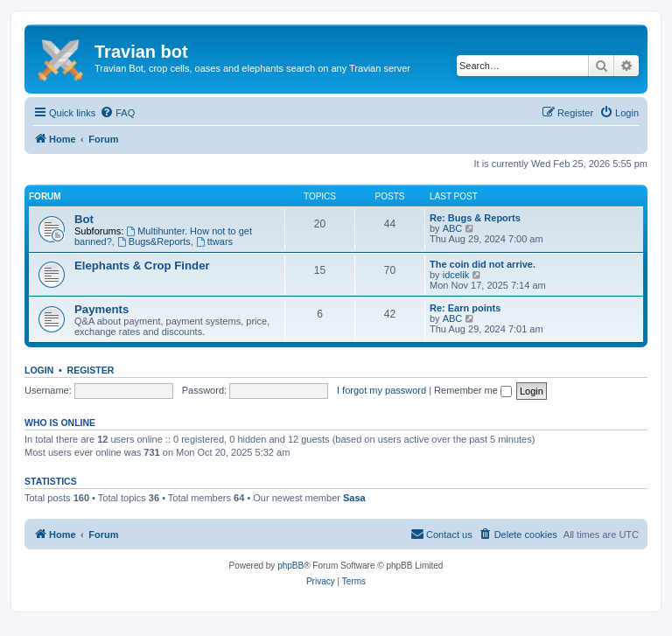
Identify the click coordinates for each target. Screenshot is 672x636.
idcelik (456, 275)
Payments (101, 309)
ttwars (214, 241)
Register (91, 370)
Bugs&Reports (154, 241)
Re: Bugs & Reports (475, 218)
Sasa (354, 498)
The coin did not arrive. (483, 264)
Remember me (473, 390)
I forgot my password (381, 390)
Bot (84, 219)
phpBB (290, 566)
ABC (453, 228)
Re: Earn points (465, 308)
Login (39, 370)
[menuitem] (117, 113)
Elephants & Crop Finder (142, 266)
